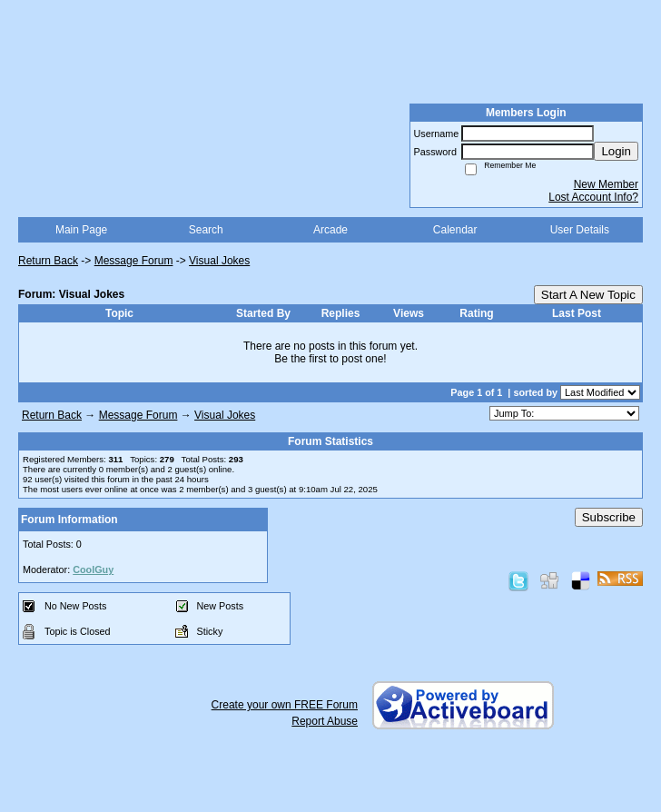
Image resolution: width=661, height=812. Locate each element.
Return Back (48, 261)
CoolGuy (93, 569)
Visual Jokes (219, 261)
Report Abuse (325, 721)
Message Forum (134, 261)
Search (206, 230)
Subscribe (609, 517)
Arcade (330, 230)
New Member (606, 184)
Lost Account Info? (593, 197)
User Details (580, 230)
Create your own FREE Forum (285, 705)
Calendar (455, 230)
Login (616, 151)
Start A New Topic (588, 295)
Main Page (81, 230)
